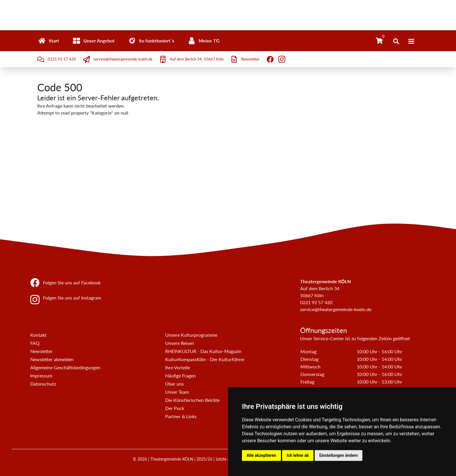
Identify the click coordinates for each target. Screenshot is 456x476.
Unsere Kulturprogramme (191, 335)
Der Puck (175, 408)
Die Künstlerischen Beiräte (192, 400)
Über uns (174, 384)
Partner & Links (181, 416)
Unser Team (177, 392)
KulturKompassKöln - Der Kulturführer (205, 359)
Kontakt (38, 335)
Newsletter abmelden (52, 359)
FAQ (35, 343)
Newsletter (41, 351)
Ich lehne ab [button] (298, 455)
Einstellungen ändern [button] (339, 455)
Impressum (41, 376)
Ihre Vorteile (178, 367)
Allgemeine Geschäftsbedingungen (65, 367)
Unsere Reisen (180, 343)
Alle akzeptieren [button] (261, 455)
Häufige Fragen (180, 376)
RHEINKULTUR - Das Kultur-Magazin (203, 351)
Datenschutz (43, 384)
